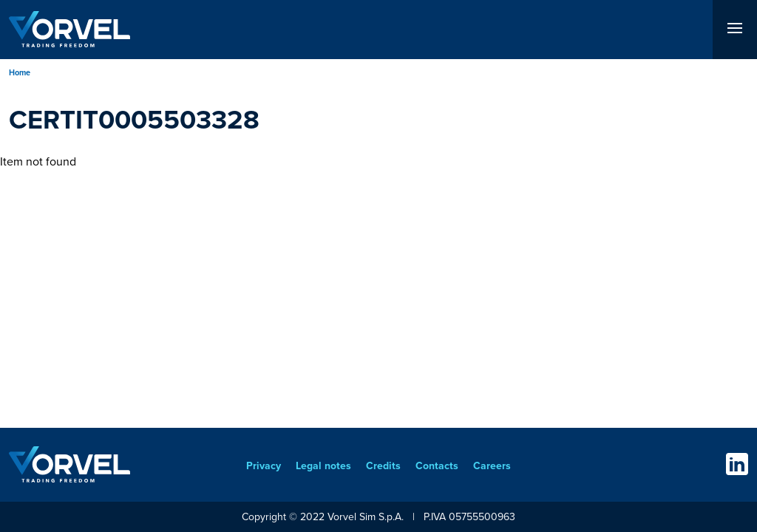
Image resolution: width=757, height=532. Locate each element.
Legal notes (323, 466)
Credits (383, 466)
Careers (492, 466)
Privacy (264, 466)
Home (20, 72)
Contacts (437, 466)
